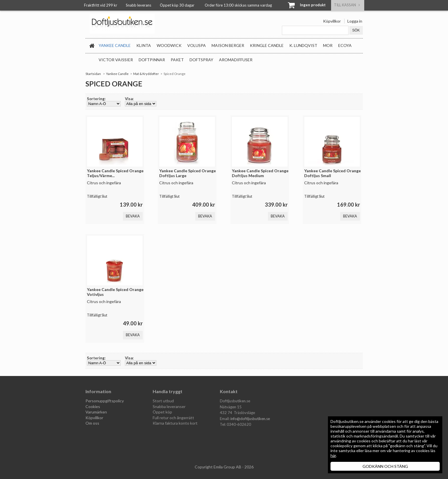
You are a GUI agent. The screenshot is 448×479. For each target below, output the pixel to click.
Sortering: (96, 99)
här (333, 455)
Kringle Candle (267, 45)
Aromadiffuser (236, 60)
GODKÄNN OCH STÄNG (385, 466)
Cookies (93, 406)
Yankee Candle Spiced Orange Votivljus (115, 292)
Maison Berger (228, 45)
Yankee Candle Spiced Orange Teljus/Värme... (115, 173)
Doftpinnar (152, 60)
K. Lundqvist (303, 45)
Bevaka (133, 216)
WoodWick (169, 45)
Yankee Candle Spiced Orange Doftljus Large (188, 173)
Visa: (129, 99)
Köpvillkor (332, 21)
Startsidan (93, 74)
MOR (328, 45)
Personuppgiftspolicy (105, 401)
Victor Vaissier (116, 60)
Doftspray (201, 60)
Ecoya (345, 45)
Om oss (92, 423)
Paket (177, 60)
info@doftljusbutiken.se (250, 419)
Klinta (144, 45)
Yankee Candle (115, 45)
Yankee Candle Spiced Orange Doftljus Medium (260, 173)
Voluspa (197, 45)
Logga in (355, 21)
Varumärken (96, 412)
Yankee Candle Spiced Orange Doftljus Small (332, 173)
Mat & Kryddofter (146, 74)
